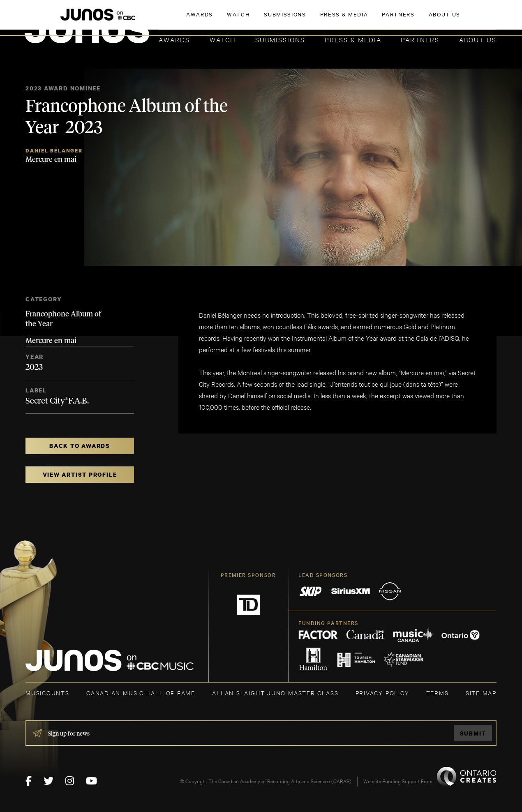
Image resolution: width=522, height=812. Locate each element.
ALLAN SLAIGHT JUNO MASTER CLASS (275, 693)
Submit (473, 733)
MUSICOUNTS (47, 693)
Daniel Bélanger (54, 151)
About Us (478, 39)
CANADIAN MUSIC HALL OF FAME (141, 693)
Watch (223, 39)
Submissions (280, 39)
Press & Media (353, 39)
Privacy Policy (382, 693)
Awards (174, 39)
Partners (420, 39)
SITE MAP (481, 693)
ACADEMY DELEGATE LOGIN (458, 19)
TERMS (438, 693)
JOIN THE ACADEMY (382, 19)
